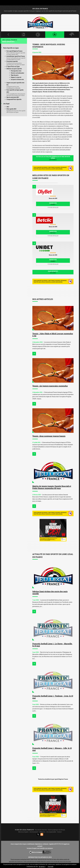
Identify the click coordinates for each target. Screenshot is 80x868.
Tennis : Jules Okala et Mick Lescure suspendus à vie (53, 335)
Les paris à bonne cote (17, 79)
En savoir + (42, 867)
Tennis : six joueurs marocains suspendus (50, 386)
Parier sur (53, 204)
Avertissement (34, 832)
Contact (59, 832)
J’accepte (50, 867)
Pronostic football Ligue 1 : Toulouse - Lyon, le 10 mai (53, 697)
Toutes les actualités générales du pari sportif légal (53, 158)
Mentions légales (23, 832)
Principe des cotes (16, 71)
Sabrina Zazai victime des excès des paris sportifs (50, 592)
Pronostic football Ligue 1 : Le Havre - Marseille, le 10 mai (52, 645)
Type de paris (15, 75)
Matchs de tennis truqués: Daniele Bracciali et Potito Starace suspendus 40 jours (52, 487)
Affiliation (42, 832)
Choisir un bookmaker (17, 73)
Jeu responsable (51, 832)
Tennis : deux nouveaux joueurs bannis (49, 436)
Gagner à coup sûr (16, 77)
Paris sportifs (53, 272)
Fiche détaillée (53, 207)
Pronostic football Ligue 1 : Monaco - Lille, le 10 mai (52, 749)
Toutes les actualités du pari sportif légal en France (53, 779)
